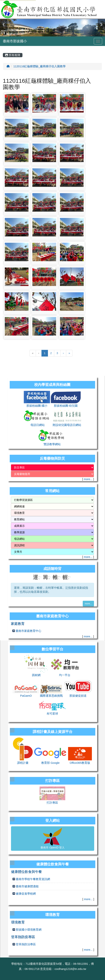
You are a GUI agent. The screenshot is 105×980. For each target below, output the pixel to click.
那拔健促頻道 (78, 696)
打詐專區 (52, 803)
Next (101, 24)
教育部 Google (50, 763)
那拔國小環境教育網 (29, 930)
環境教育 (18, 922)
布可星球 (52, 714)
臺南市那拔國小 (15, 41)
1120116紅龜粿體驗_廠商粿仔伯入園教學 (39, 66)
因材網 (36, 675)
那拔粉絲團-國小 (37, 406)
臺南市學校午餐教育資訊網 (33, 879)
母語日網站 (38, 425)
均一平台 (65, 675)
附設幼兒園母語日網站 (67, 425)
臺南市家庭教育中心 (28, 631)
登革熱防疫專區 (23, 937)
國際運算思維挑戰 (51, 696)
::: (4, 47)
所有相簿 (13, 55)
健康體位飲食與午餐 (26, 872)
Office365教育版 (80, 763)
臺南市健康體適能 (27, 886)
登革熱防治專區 (26, 944)
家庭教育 (18, 624)
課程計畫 (23, 763)
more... (88, 479)
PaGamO (26, 696)
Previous (4, 24)
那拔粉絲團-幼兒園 (66, 406)
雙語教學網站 (52, 444)
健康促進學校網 (26, 894)
